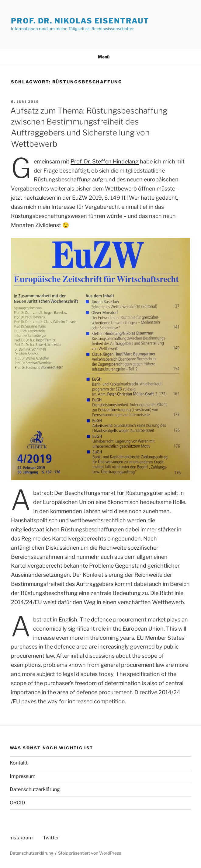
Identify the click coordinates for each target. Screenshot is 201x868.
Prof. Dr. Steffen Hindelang (105, 161)
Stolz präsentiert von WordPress (90, 853)
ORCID (17, 803)
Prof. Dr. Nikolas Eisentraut (80, 21)
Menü (100, 57)
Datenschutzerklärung (35, 789)
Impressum (23, 776)
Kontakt (19, 763)
